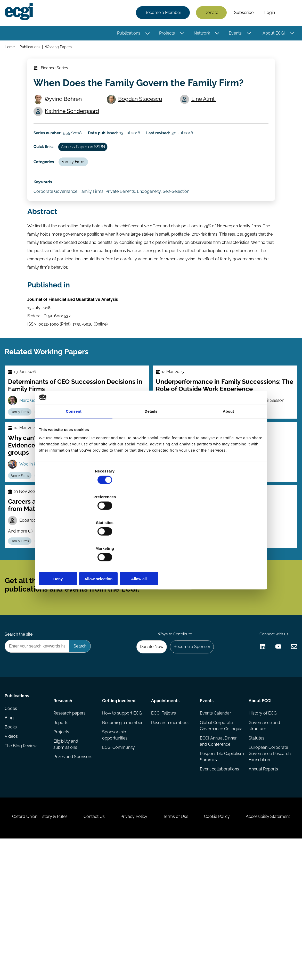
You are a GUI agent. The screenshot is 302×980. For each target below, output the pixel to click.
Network (200, 34)
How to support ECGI (118, 803)
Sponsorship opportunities (115, 836)
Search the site (20, 715)
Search (287, 14)
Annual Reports (262, 865)
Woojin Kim (33, 514)
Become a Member (161, 14)
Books (12, 820)
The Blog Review (22, 841)
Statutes (255, 826)
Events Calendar (215, 799)
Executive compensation (81, 602)
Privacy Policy (164, 925)
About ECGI (272, 34)
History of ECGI (262, 799)
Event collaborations (219, 865)
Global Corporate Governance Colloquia (216, 816)
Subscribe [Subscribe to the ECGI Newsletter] (179, 656)
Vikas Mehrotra (184, 582)
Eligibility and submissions (67, 833)
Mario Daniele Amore (189, 569)
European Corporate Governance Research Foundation (267, 846)
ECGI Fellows (164, 799)
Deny (76, 540)
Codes (12, 799)
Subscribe (242, 14)
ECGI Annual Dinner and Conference (218, 836)
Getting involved (119, 785)
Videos (13, 830)
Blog (11, 810)
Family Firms (79, 182)
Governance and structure (263, 813)
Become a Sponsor (189, 729)
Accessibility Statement (151, 952)
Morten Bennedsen (244, 569)
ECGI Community (119, 849)
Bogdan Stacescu (142, 109)
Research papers (71, 799)
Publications (127, 34)
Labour (48, 602)
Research (64, 785)
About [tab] (228, 450)
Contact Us (119, 925)
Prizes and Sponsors (74, 847)
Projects (165, 34)
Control (195, 602)
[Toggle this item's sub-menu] (146, 34)
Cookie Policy (257, 925)
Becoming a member (114, 819)
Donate (210, 14)
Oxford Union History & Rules (60, 925)
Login (268, 14)
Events (234, 34)
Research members (170, 810)
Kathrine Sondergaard (75, 122)
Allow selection (151, 540)
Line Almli (206, 109)
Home (11, 49)
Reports (62, 810)
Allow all (227, 540)
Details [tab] (151, 450)
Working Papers (61, 49)
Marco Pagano (86, 576)
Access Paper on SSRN (89, 165)
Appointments (165, 785)
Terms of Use (210, 925)
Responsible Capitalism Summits (218, 852)
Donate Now (145, 729)
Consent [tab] (74, 450)
